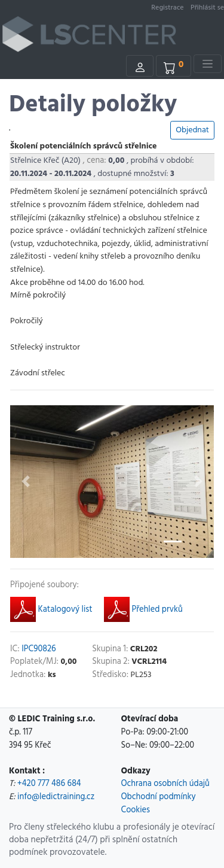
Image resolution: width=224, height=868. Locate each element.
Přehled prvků (143, 612)
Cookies (136, 810)
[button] (25, 482)
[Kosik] (174, 66)
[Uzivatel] (140, 66)
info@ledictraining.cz (56, 797)
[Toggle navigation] (208, 64)
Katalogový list (51, 612)
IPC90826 (39, 649)
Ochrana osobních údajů (165, 784)
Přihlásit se (207, 8)
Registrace (167, 8)
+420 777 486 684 (49, 784)
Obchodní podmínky (159, 797)
